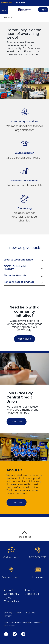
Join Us (29, 590)
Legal (19, 613)
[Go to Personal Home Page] (25, 10)
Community (12, 594)
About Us (10, 590)
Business (21, 3)
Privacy (8, 616)
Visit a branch (11, 577)
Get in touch (25, 339)
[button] (24, 260)
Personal (6, 3)
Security (8, 613)
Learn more (17, 422)
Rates (8, 598)
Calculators (11, 601)
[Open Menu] (4, 10)
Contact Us (32, 594)
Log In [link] (43, 9)
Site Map (31, 613)
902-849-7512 (38, 557)
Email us (38, 577)
